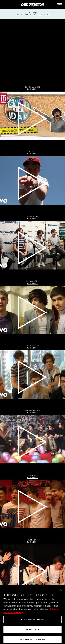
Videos (19, 15)
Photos (29, 15)
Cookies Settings (32, 621)
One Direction (32, 5)
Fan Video (32, 89)
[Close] (61, 592)
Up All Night (32, 13)
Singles (38, 15)
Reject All (32, 631)
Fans (47, 15)
